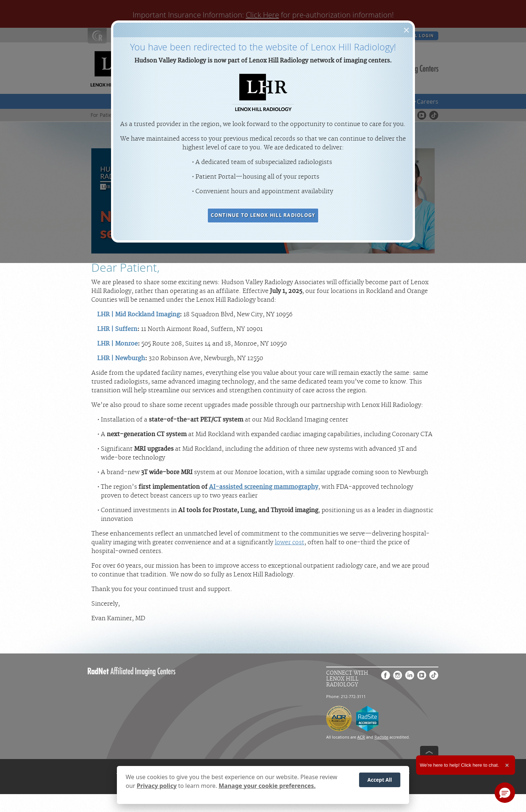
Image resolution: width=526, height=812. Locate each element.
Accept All (380, 780)
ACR (361, 737)
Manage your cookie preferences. (267, 786)
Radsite (381, 737)
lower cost (289, 542)
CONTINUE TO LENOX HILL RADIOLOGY (263, 215)
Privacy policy (157, 786)
